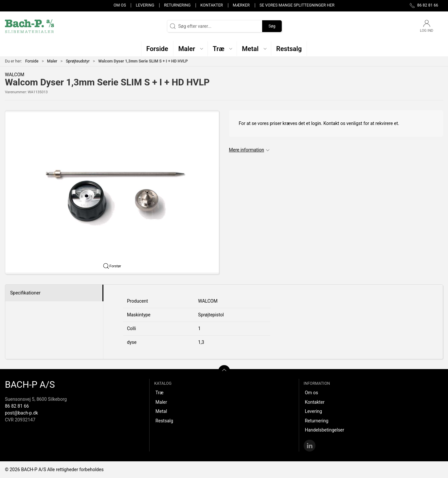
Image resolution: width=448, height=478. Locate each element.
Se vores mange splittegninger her (297, 5)
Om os (120, 5)
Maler (52, 61)
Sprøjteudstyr (78, 61)
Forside (32, 61)
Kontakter (212, 5)
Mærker (241, 5)
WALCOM (15, 75)
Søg (272, 26)
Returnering (177, 5)
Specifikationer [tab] (25, 293)
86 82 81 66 (17, 406)
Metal (161, 411)
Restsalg (164, 421)
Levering (145, 5)
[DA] (29, 26)
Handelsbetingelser (324, 430)
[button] (191, 49)
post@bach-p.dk (21, 413)
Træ (159, 393)
